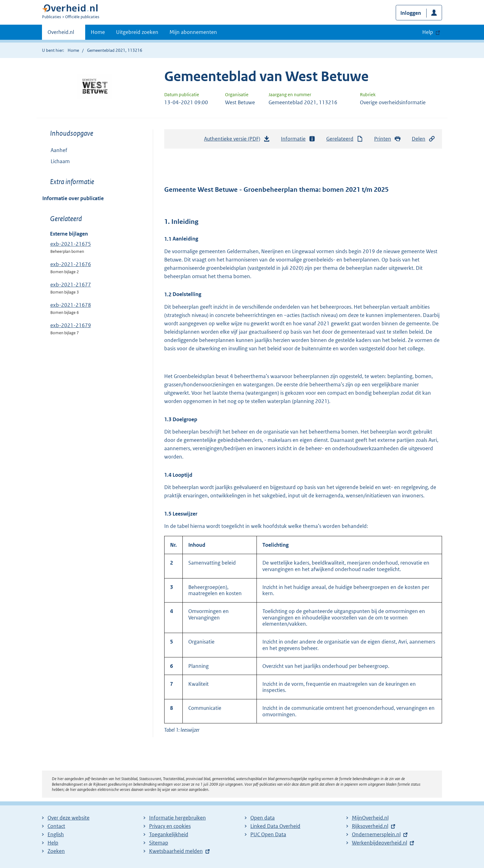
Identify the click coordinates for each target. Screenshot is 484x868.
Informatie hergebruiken (177, 818)
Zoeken (56, 851)
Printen (388, 139)
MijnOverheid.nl (370, 818)
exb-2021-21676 (71, 264)
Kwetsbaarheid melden (176, 851)
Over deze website (69, 818)
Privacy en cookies (170, 826)
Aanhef (59, 150)
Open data (263, 818)
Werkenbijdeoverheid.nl (380, 843)
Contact (56, 826)
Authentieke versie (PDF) (237, 140)
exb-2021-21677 (71, 285)
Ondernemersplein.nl (376, 834)
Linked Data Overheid (275, 826)
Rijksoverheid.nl (370, 826)
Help (53, 843)
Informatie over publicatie (73, 198)
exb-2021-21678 (71, 305)
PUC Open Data (268, 834)
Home (98, 32)
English (56, 834)
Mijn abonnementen (193, 32)
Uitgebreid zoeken (137, 32)
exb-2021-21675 (71, 244)
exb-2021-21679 (71, 325)
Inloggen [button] (411, 13)
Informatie (298, 139)
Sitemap (159, 843)
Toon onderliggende (47, 161)
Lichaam (56, 161)
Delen (423, 139)
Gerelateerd (345, 139)
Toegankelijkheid (169, 834)
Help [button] (428, 32)
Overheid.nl (61, 34)
